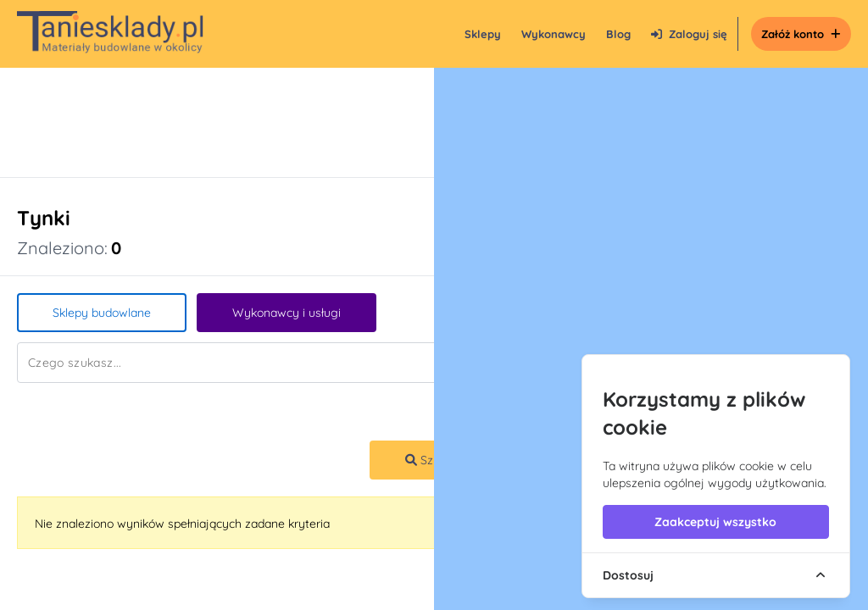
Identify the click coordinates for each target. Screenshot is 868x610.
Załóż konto (801, 34)
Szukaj (431, 460)
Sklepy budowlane (102, 313)
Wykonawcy (554, 34)
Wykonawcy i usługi (287, 313)
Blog (618, 34)
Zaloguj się (689, 34)
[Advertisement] (417, 122)
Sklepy (483, 34)
